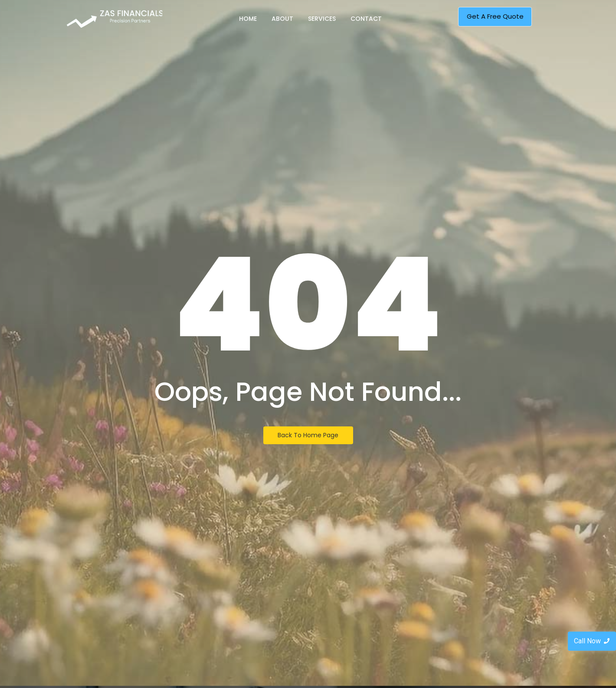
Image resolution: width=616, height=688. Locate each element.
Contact (366, 19)
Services (322, 19)
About (282, 19)
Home (248, 19)
